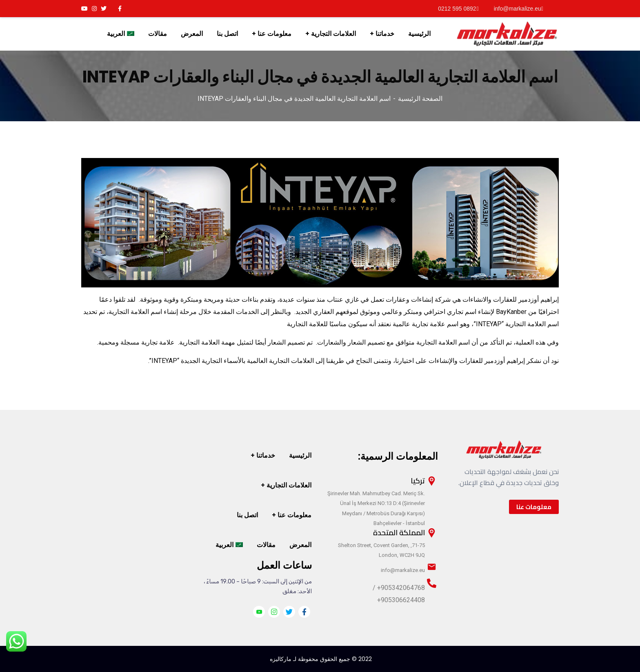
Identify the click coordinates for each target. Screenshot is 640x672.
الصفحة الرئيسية (420, 99)
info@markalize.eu (519, 9)
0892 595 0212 (458, 9)
